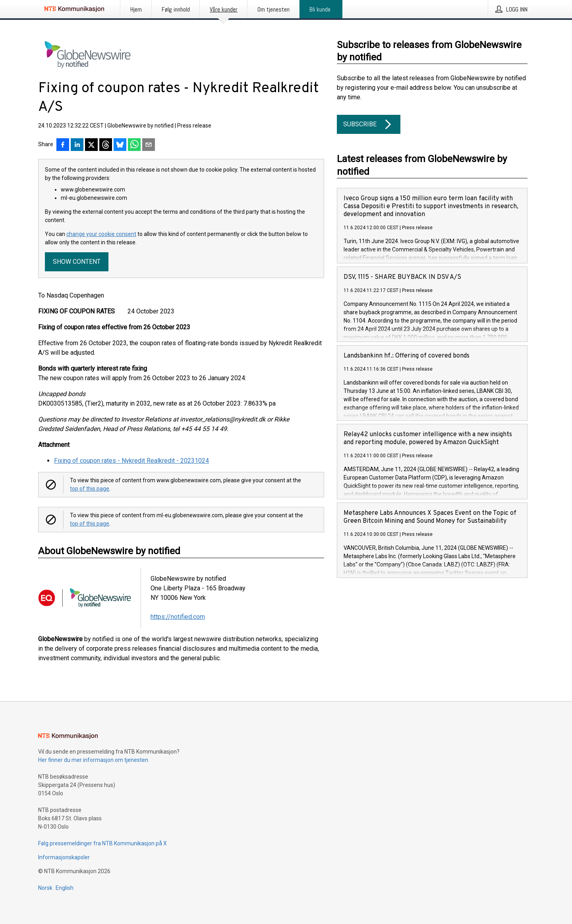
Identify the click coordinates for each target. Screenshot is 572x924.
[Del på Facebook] (63, 145)
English (65, 888)
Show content (77, 262)
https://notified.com (178, 617)
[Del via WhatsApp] (134, 145)
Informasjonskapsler (64, 857)
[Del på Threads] (106, 145)
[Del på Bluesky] (120, 145)
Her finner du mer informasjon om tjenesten (93, 760)
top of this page (90, 489)
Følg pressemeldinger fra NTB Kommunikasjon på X (102, 843)
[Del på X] (91, 145)
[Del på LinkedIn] (77, 145)
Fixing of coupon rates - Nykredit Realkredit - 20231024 (131, 461)
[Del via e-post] (149, 145)
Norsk (45, 888)
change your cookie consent (101, 234)
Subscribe (369, 124)
